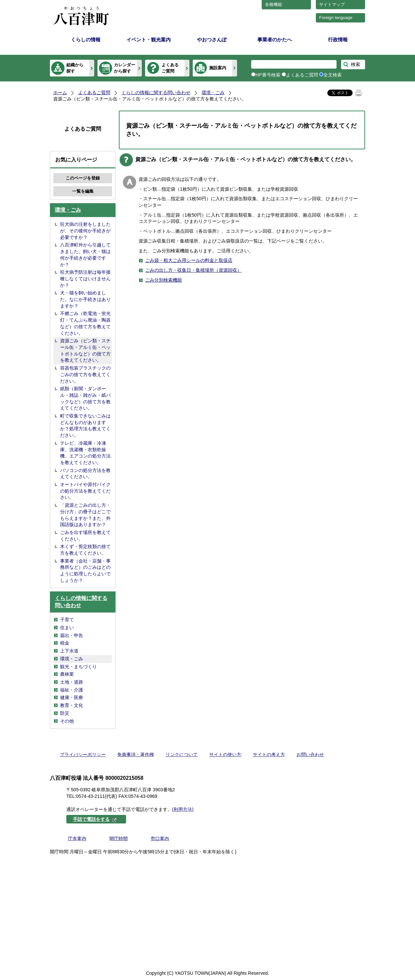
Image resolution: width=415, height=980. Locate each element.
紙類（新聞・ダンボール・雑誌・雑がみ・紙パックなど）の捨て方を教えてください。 (85, 398)
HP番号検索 (268, 75)
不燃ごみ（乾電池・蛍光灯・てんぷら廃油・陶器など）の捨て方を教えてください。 (85, 323)
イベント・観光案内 (149, 40)
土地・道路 (72, 682)
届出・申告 (72, 635)
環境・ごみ (213, 93)
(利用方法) (183, 809)
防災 (65, 713)
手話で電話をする (95, 819)
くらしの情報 (86, 40)
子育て (67, 620)
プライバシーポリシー (83, 755)
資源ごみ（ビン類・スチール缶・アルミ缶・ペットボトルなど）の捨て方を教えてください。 (85, 350)
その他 (67, 721)
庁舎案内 (77, 839)
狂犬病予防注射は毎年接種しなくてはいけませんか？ (85, 278)
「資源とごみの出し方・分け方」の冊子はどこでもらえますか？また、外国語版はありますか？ (85, 515)
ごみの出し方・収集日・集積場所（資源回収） (193, 270)
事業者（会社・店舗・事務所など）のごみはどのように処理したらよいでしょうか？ (85, 571)
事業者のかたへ (275, 40)
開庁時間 (119, 839)
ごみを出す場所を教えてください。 (85, 536)
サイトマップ (332, 4)
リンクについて (182, 755)
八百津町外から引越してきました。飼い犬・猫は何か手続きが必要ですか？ (85, 255)
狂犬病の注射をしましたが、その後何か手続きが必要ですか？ (85, 231)
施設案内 (218, 68)
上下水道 (69, 651)
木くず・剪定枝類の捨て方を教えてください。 (85, 550)
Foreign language (336, 18)
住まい (67, 628)
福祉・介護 (72, 690)
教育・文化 (72, 705)
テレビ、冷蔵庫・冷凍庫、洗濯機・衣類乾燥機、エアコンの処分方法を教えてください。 (85, 453)
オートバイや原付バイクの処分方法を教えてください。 (85, 491)
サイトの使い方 (225, 755)
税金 (65, 643)
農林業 (67, 674)
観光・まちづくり (78, 667)
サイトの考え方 (269, 755)
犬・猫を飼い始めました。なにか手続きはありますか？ (85, 299)
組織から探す (75, 68)
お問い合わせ (310, 755)
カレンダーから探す (125, 68)
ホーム (60, 93)
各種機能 (273, 4)
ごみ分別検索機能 (164, 280)
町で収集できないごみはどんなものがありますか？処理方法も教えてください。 (85, 426)
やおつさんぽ (212, 40)
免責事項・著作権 (136, 755)
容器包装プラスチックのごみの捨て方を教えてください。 (85, 374)
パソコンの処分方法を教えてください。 (85, 474)
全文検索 (333, 75)
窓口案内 (160, 839)
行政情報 (338, 40)
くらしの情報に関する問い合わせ (156, 93)
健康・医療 (72, 697)
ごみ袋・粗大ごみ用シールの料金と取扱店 (189, 260)
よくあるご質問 (170, 68)
